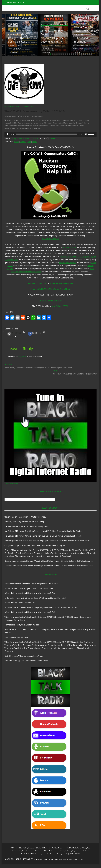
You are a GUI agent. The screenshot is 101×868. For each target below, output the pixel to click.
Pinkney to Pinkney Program (69, 851)
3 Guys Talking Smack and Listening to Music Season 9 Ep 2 (30, 612)
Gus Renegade (10, 116)
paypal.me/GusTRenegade (61, 283)
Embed (52, 138)
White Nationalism (22, 128)
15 (76, 54)
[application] (50, 134)
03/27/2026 (83, 45)
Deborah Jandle (11, 561)
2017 (9, 120)
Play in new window (21, 138)
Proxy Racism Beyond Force (16, 637)
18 (82, 54)
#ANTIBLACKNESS (50, 239)
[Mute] (86, 134)
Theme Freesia (48, 859)
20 (86, 54)
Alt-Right (15, 120)
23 (92, 54)
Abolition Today (57, 848)
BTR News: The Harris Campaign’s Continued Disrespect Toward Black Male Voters (55, 541)
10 (66, 54)
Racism (35, 126)
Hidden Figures (18, 123)
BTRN (12, 848)
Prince (30, 126)
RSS (29, 141)
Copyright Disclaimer (73, 854)
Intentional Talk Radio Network (45, 851)
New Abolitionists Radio (52, 30)
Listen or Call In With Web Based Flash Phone (50, 289)
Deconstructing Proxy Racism (21, 851)
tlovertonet (9, 517)
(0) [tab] (15, 334)
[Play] (8, 134)
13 (72, 54)
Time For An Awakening (34, 522)
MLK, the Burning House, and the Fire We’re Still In (26, 661)
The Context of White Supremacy (19, 107)
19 (84, 54)
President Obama (21, 126)
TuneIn (23, 141)
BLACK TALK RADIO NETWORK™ (19, 859)
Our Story (86, 851)
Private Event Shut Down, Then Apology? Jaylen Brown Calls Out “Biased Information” (41, 607)
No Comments (11, 49)
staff (7, 45)
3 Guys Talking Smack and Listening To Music (33, 848)
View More (10, 53)
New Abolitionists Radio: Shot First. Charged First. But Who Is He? (15, 36)
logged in (22, 357)
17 (80, 54)
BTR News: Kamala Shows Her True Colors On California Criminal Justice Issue (49, 536)
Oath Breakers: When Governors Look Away (24, 656)
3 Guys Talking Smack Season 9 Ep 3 (20, 603)
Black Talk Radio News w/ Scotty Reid (31, 526)
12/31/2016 (24, 116)
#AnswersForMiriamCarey (50, 300)
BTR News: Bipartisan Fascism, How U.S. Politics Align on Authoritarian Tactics (48, 531)
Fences (82, 120)
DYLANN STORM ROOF (70, 120)
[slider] (47, 134)
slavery (41, 126)
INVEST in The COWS (38, 283)
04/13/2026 (50, 45)
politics (11, 126)
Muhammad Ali (38, 123)
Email (16, 141)
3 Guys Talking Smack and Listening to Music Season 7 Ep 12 (39, 545)
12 (70, 54)
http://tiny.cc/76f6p (60, 306)
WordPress (14, 334)
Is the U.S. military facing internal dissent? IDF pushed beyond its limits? (82, 36)
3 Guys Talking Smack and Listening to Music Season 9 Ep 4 (30, 593)
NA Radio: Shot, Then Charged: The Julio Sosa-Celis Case (50, 38)
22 (90, 54)
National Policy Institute (66, 123)
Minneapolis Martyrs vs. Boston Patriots (22, 625)
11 (68, 54)
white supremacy (36, 128)
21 (88, 54)
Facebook (34, 334)
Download (35, 138)
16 (78, 54)
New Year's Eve (81, 123)
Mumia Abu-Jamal (51, 123)
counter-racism (40, 120)
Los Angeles (28, 123)
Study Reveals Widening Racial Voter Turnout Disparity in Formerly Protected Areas (57, 561)
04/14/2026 (17, 45)
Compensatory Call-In (26, 120)
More (35, 141)
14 (74, 54)
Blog (11, 24)
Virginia (12, 128)
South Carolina (50, 126)
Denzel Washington (53, 120)
